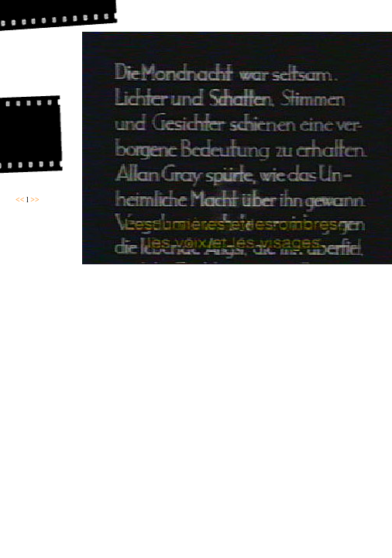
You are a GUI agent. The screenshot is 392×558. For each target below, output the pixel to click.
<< (20, 200)
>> (34, 200)
